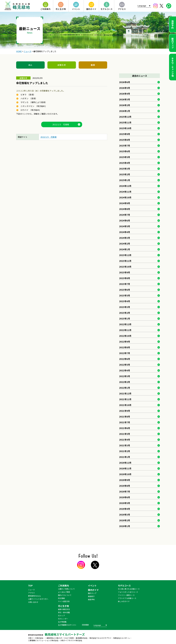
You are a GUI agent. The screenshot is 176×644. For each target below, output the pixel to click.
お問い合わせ (33, 602)
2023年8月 (125, 278)
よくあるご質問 (64, 592)
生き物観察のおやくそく (67, 625)
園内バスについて (65, 595)
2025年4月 (125, 163)
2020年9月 (125, 480)
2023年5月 (125, 295)
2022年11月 (125, 330)
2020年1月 (125, 526)
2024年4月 (125, 232)
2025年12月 (125, 117)
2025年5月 (125, 157)
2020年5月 (125, 503)
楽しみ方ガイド (124, 601)
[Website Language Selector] (144, 6)
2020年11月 (125, 468)
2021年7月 (125, 422)
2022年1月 (125, 388)
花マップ (61, 616)
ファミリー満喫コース (126, 595)
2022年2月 (125, 382)
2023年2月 (125, 313)
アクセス (31, 593)
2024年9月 (125, 203)
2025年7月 (125, 145)
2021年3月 (125, 445)
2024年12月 (125, 186)
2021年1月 (125, 457)
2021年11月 (125, 399)
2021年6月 (125, 428)
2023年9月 (125, 272)
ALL (30, 65)
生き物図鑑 (62, 622)
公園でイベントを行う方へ (38, 599)
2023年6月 (125, 290)
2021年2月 (125, 451)
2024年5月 (125, 226)
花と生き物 (63, 606)
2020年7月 (125, 491)
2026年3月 (125, 99)
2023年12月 (125, 255)
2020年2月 (125, 520)
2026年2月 (125, 105)
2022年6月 (125, 359)
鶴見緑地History (34, 596)
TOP (30, 585)
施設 (93, 65)
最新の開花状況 (64, 609)
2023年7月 (125, 284)
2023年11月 (125, 261)
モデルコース (124, 585)
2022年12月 (125, 324)
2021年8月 (125, 416)
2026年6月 (125, 82)
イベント (92, 585)
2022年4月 (125, 370)
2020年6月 (125, 497)
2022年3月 (125, 376)
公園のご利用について (66, 589)
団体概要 (85, 625)
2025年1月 (125, 180)
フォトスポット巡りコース (128, 592)
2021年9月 (125, 411)
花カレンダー (63, 619)
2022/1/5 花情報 (61, 124)
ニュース (31, 590)
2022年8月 (125, 347)
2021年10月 (125, 405)
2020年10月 (125, 474)
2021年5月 (125, 434)
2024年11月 (125, 192)
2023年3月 (125, 307)
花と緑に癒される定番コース (129, 589)
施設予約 (173, 24)
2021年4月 (125, 440)
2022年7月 (125, 353)
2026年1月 (125, 111)
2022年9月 (125, 342)
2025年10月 (125, 128)
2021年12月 (125, 393)
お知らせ (62, 65)
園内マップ (173, 43)
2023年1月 (125, 318)
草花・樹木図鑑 (64, 612)
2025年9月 (125, 134)
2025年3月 (125, 169)
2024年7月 (125, 215)
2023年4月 (125, 301)
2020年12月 (125, 463)
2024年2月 (125, 243)
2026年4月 (125, 94)
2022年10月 (125, 336)
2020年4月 (125, 509)
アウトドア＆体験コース (127, 598)
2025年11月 (125, 122)
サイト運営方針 (64, 601)
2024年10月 (125, 197)
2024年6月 (125, 220)
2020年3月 (125, 515)
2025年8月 (125, 140)
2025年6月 (125, 151)
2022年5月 (125, 365)
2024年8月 (125, 209)
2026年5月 (125, 88)
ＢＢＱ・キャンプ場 (173, 67)
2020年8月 (125, 486)
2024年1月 (125, 249)
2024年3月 (125, 238)
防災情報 (61, 598)
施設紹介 (91, 596)
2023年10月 (125, 267)
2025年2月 (125, 174)
